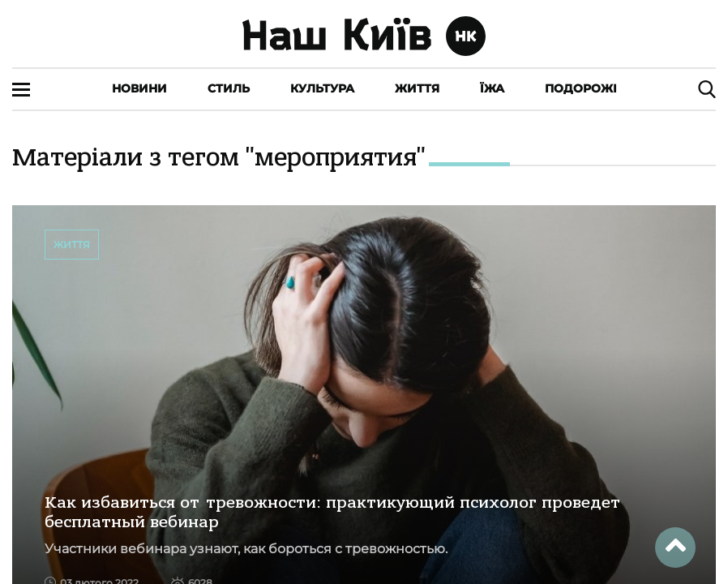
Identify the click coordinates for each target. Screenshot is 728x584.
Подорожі (581, 88)
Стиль (229, 88)
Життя (417, 88)
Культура (322, 88)
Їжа (492, 88)
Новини (139, 88)
